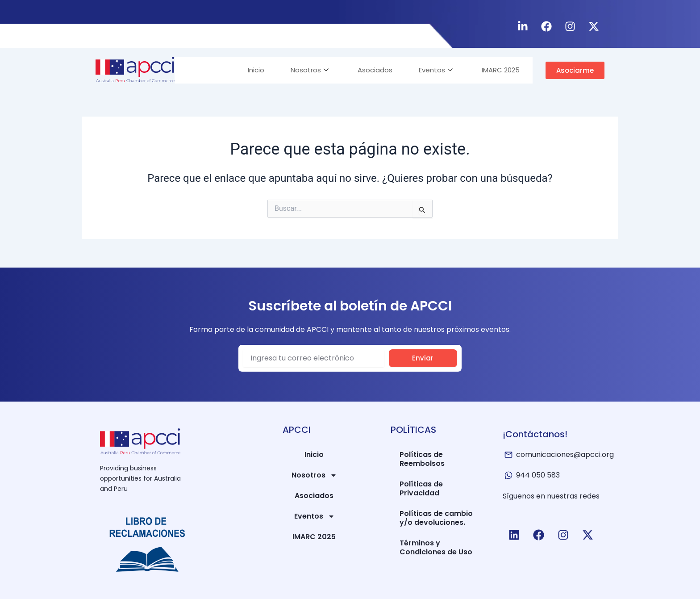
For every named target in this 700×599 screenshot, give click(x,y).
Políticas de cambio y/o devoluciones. (436, 518)
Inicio (254, 70)
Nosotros (308, 70)
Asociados (374, 70)
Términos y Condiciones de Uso (436, 547)
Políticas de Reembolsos (422, 459)
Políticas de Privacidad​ (421, 488)
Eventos (435, 70)
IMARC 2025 (500, 70)
